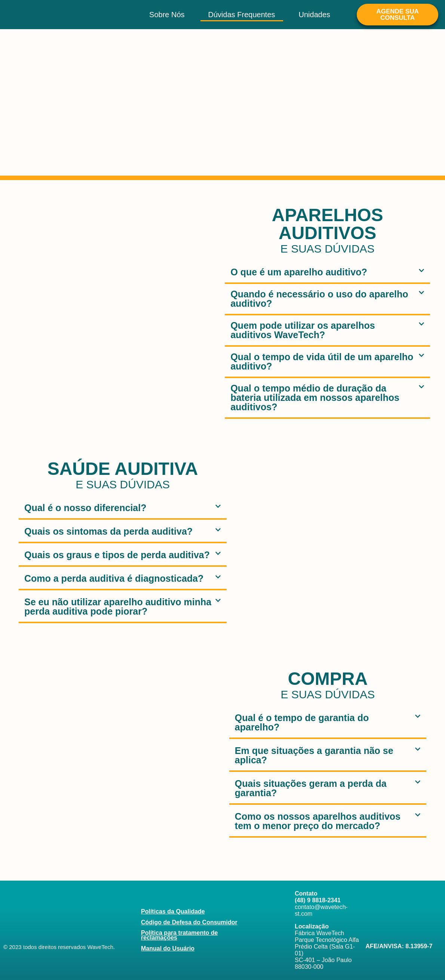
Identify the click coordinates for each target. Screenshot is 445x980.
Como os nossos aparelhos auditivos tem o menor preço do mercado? (318, 821)
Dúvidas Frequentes (242, 15)
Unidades (315, 15)
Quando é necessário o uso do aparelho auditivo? (319, 299)
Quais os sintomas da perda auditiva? (108, 531)
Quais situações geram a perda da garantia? (311, 788)
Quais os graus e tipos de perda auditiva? (117, 555)
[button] (327, 273)
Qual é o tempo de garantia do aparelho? (302, 722)
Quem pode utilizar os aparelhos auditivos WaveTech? (303, 330)
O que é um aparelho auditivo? (299, 272)
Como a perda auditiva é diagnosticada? (114, 578)
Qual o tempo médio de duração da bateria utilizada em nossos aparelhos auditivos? (315, 398)
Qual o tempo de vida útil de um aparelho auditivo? (322, 361)
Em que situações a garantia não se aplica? (314, 755)
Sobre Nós (167, 15)
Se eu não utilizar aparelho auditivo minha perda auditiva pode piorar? (118, 607)
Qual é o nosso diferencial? (85, 508)
